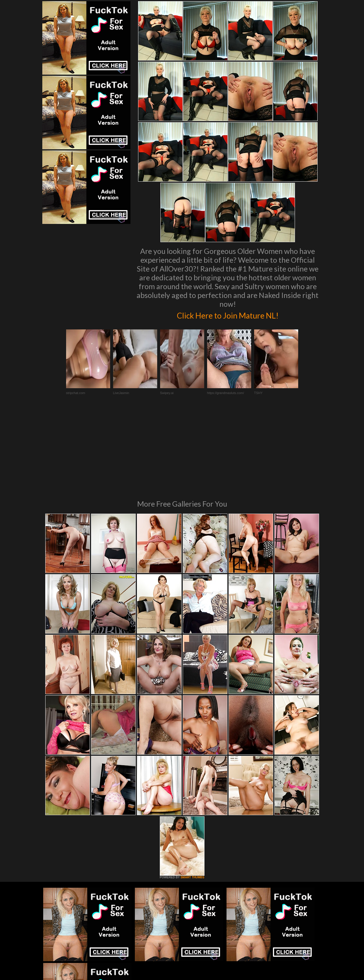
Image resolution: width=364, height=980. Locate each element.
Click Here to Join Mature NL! (228, 314)
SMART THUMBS (192, 797)
